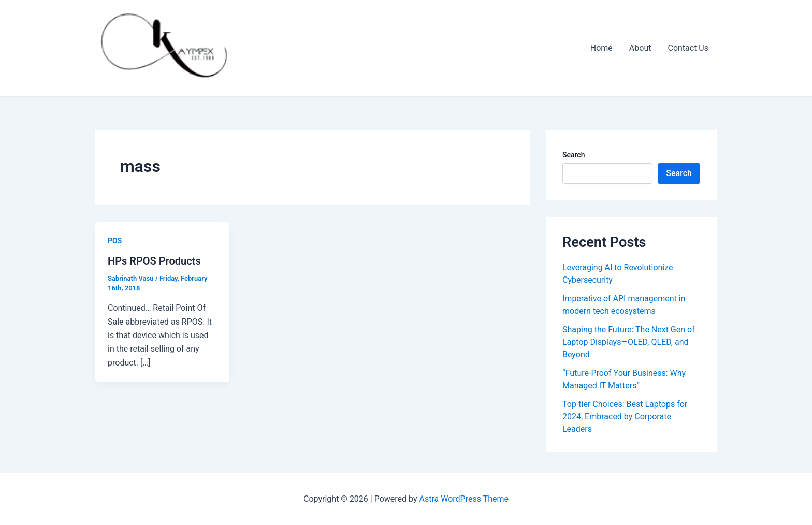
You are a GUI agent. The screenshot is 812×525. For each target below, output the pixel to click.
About (640, 48)
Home (601, 48)
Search (574, 155)
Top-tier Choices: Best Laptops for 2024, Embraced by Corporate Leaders (625, 417)
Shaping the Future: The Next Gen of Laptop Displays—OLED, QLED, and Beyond (629, 342)
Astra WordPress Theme (464, 499)
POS (115, 241)
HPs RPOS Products (154, 261)
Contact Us (688, 48)
